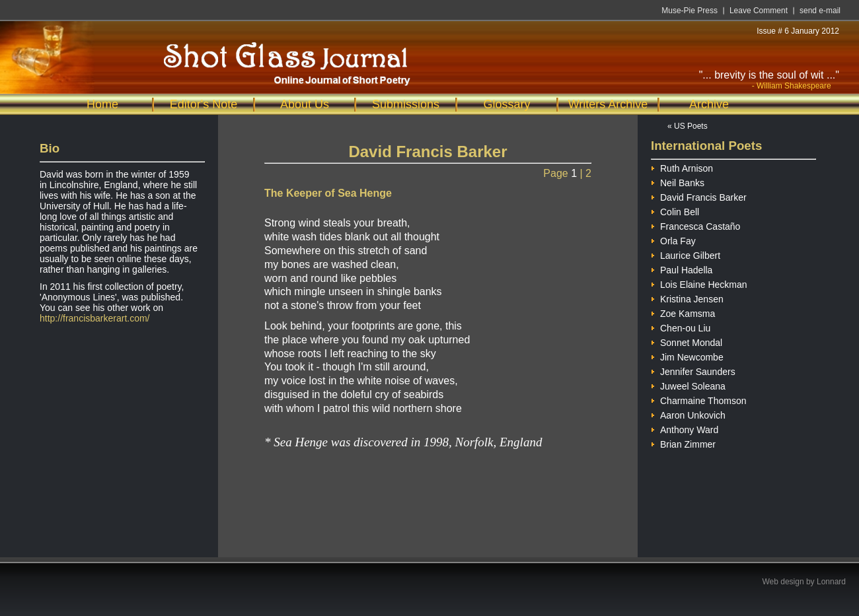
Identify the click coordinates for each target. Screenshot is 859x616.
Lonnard (831, 582)
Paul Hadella (682, 268)
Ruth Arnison (682, 167)
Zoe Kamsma (683, 312)
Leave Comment (759, 11)
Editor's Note (204, 104)
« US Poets (688, 126)
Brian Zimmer (683, 443)
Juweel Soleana (688, 385)
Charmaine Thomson (698, 399)
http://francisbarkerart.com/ (95, 318)
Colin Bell (675, 210)
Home (102, 104)
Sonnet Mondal (687, 341)
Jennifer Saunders (693, 370)
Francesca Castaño (695, 225)
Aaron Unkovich (688, 414)
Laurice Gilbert (686, 254)
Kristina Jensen (687, 297)
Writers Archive (608, 104)
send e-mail (820, 11)
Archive (709, 104)
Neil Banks (678, 181)
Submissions (406, 104)
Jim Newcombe (687, 356)
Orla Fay (673, 239)
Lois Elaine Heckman (699, 283)
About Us (305, 104)
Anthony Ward (685, 428)
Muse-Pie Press (690, 11)
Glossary (506, 104)
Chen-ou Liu (681, 326)
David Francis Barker (699, 196)
